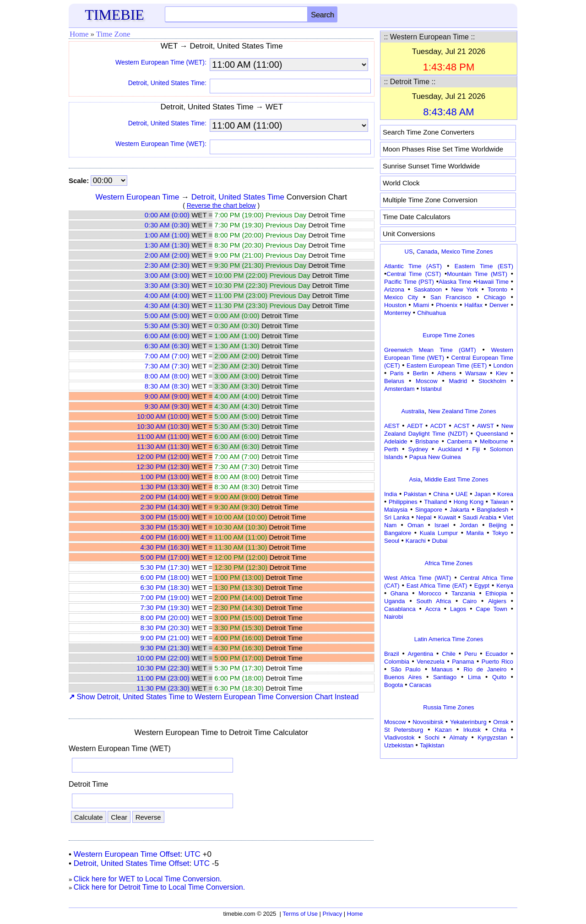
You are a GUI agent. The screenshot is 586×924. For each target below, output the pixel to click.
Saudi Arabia (479, 517)
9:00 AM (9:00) (167, 396)
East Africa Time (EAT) (437, 586)
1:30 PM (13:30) (165, 487)
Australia (413, 411)
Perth (391, 449)
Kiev (502, 373)
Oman (415, 525)
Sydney (418, 449)
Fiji (476, 449)
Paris (397, 373)
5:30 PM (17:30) (165, 567)
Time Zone (113, 34)
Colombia (397, 662)
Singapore (429, 510)
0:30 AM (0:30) (167, 225)
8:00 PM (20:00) (165, 618)
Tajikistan (432, 745)
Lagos (458, 609)
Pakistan (415, 494)
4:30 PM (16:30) (165, 547)
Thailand (435, 502)
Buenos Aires (403, 677)
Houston (395, 305)
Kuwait (447, 517)
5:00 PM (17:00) (165, 557)
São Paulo (406, 669)
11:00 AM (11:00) (163, 436)
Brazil (392, 654)
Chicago (495, 297)
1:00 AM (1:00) (167, 235)
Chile (449, 654)
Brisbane (427, 441)
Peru (470, 654)
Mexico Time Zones (467, 251)
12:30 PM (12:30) (163, 467)
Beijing (498, 525)
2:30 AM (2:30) (167, 265)
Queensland (492, 434)
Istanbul (431, 389)
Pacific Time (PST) (409, 282)
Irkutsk (472, 730)
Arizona (394, 289)
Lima (474, 677)
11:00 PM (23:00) (163, 678)
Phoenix (447, 305)
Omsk (501, 722)
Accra (433, 609)
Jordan (469, 525)
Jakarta (459, 510)
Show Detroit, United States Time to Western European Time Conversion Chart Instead (214, 697)
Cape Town (491, 609)
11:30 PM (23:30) (163, 688)
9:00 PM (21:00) (165, 638)
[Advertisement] (449, 819)
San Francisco (451, 297)
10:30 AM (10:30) (163, 426)
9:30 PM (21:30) (165, 648)
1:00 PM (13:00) (165, 477)
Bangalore (398, 533)
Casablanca (400, 609)
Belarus (394, 381)
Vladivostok (399, 738)
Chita (499, 730)
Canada (427, 251)
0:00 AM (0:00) (167, 215)
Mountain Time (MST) (477, 274)
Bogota (393, 685)
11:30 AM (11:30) (163, 446)
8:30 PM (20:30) (165, 628)
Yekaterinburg (468, 722)
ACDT (438, 426)
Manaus (442, 669)
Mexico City (401, 297)
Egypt (482, 586)
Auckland (450, 449)
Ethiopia (496, 593)
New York (465, 289)
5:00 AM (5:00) (167, 316)
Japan (482, 494)
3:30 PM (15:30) (165, 527)
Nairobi (393, 617)
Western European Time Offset (127, 854)
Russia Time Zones (448, 707)
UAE (462, 494)
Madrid (458, 381)
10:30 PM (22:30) (163, 668)
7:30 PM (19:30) (165, 608)
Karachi (416, 541)
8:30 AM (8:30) (167, 386)
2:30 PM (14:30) (165, 507)
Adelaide (396, 441)
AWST (486, 426)
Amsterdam (399, 389)
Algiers (497, 601)
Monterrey (398, 313)
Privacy (333, 914)
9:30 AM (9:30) (167, 406)
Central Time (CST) (414, 274)
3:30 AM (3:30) (167, 285)
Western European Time (137, 197)
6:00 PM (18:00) (165, 577)
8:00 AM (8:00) (167, 376)
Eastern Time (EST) (484, 266)
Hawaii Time (492, 282)
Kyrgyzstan (492, 738)
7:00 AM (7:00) (167, 356)
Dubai (440, 541)
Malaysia (396, 510)
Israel (442, 525)
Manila (475, 533)
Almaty (459, 738)
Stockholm (492, 381)
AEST (392, 426)
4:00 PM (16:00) (165, 537)
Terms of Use (300, 914)
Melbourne (494, 441)
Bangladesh (492, 510)
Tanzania (463, 593)
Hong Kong (469, 502)
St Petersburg (404, 730)
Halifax (473, 305)
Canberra (459, 441)
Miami (421, 305)
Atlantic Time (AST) (413, 266)
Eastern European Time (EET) (447, 365)
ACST (462, 426)
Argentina (421, 654)
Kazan (443, 730)
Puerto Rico (497, 662)
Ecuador (496, 654)
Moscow (427, 381)
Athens (446, 373)
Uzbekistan (399, 745)
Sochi (432, 738)
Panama (463, 662)
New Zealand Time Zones (462, 411)
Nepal (424, 517)
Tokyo (500, 533)
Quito (499, 677)
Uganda (395, 601)
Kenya (505, 586)
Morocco (430, 593)
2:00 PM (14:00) (165, 497)
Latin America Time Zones (449, 639)
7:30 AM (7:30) (167, 366)
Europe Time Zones (448, 335)
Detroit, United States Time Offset (132, 863)
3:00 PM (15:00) (165, 517)
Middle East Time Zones (456, 479)
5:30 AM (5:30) (167, 326)
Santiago (445, 677)
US (409, 251)
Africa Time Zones (449, 563)
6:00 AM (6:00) (167, 336)
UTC (193, 854)
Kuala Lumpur (439, 533)
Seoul (392, 541)
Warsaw (476, 373)
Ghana (399, 593)
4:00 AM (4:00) (167, 295)
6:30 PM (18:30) (165, 587)
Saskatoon (428, 289)
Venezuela (431, 662)
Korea (505, 494)
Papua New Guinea (435, 457)
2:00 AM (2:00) (167, 255)
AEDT (415, 426)
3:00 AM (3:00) (167, 275)
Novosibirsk (428, 722)
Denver (499, 305)
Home (79, 34)
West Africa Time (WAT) (418, 578)
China (441, 494)
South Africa (434, 601)
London (503, 365)
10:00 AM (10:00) (163, 416)
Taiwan (499, 502)
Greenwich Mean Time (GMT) (430, 350)
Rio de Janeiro (485, 669)
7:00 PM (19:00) (165, 597)
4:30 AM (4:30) (167, 305)
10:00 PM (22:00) (163, 658)
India (391, 494)
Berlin (421, 373)
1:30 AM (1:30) (167, 245)
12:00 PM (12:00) (163, 457)
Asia (415, 479)
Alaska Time (455, 282)
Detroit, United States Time (238, 197)
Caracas (420, 685)
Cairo (469, 601)
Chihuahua (431, 313)
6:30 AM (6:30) (167, 346)
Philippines (403, 502)
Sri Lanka (397, 517)
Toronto (497, 289)
